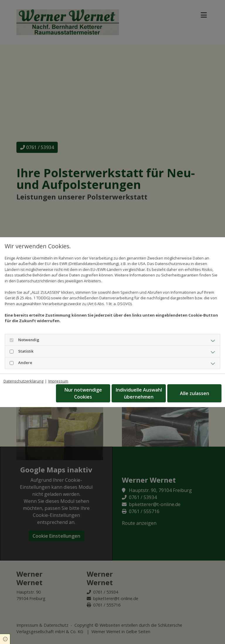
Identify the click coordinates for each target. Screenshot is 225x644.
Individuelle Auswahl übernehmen (139, 393)
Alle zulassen (195, 393)
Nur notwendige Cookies (83, 393)
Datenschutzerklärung (23, 381)
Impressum (58, 381)
